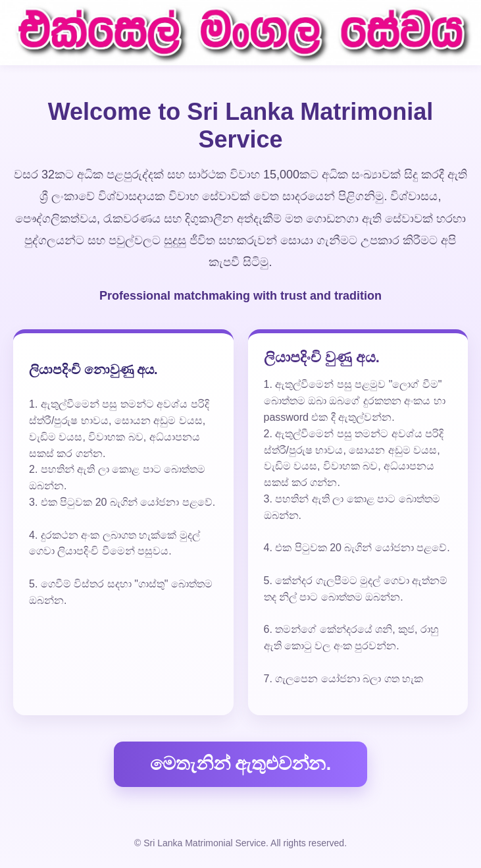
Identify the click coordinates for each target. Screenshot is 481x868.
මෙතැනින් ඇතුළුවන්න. (241, 764)
